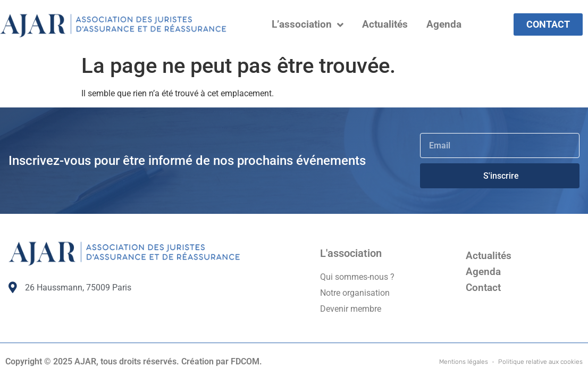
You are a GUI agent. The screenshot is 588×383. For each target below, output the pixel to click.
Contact (483, 288)
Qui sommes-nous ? (357, 277)
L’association (308, 25)
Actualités (385, 24)
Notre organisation (355, 293)
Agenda (444, 24)
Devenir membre (351, 309)
